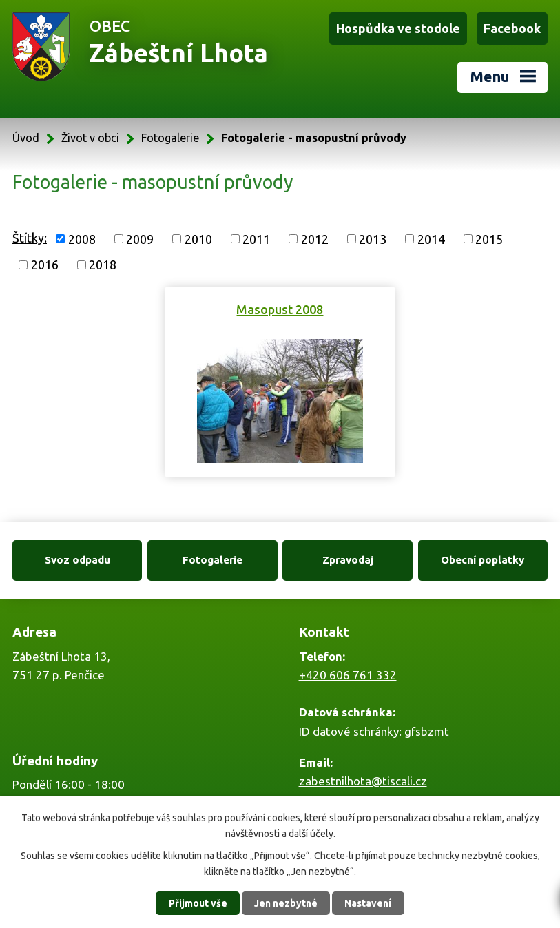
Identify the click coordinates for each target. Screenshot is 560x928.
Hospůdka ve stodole (398, 28)
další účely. (312, 833)
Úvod (26, 138)
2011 (256, 238)
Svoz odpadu (77, 560)
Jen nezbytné (286, 903)
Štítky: (30, 238)
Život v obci (90, 138)
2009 (140, 238)
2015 (489, 238)
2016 (45, 265)
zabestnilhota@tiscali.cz (363, 781)
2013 (373, 238)
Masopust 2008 (280, 309)
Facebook (512, 28)
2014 (431, 238)
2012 (315, 238)
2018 (103, 265)
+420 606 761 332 (348, 675)
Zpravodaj (348, 560)
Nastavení (368, 903)
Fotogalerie (170, 138)
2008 (82, 238)
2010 (198, 238)
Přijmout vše (198, 903)
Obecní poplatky (483, 560)
